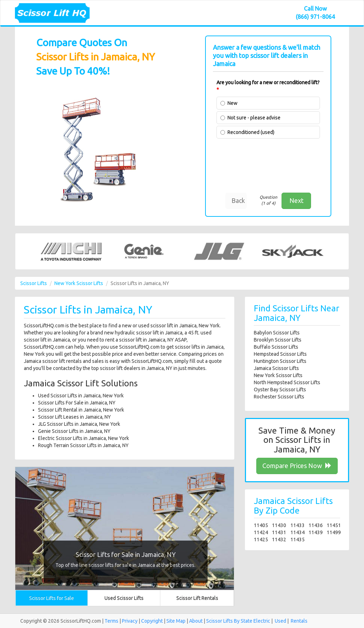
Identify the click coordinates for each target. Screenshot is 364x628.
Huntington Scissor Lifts (280, 361)
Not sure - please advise (254, 118)
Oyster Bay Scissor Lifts (280, 390)
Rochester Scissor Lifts (279, 397)
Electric (262, 621)
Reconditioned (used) (251, 132)
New (232, 103)
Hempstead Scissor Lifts (280, 354)
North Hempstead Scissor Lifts (287, 382)
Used (280, 621)
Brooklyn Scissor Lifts (278, 340)
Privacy (130, 621)
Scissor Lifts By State (229, 621)
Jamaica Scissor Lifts (276, 368)
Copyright (152, 621)
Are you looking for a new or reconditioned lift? (268, 86)
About (196, 621)
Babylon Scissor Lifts (277, 333)
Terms (111, 621)
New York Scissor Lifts (79, 283)
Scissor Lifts (34, 283)
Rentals (299, 621)
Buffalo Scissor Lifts (276, 347)
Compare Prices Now (297, 466)
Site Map (176, 621)
